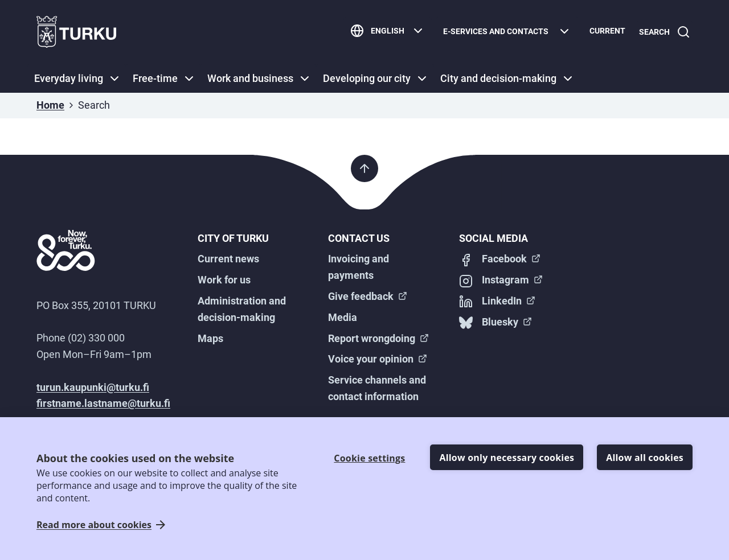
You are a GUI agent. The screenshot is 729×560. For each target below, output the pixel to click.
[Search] (662, 32)
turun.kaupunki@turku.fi (93, 387)
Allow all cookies (645, 458)
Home (50, 105)
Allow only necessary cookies (507, 458)
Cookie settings (369, 458)
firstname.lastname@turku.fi (103, 403)
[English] (383, 32)
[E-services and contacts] (503, 32)
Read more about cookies (94, 525)
